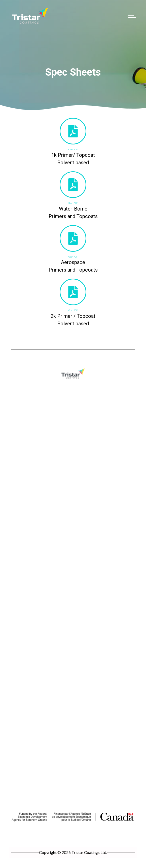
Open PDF (73, 149)
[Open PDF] (73, 131)
